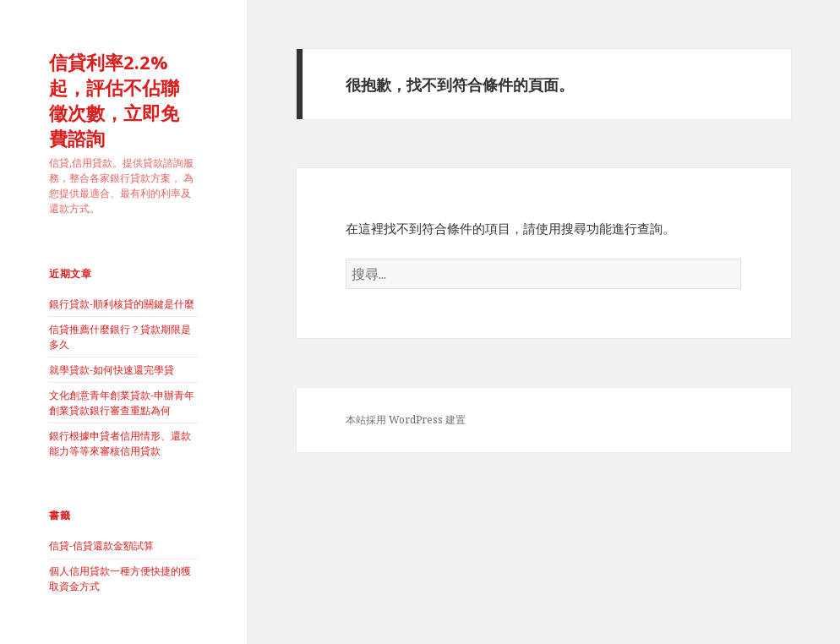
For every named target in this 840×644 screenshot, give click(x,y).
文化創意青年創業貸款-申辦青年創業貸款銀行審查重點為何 (122, 403)
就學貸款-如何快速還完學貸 (112, 370)
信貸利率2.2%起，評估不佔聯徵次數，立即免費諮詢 (114, 100)
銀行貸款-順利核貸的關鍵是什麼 (122, 304)
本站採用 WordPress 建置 (406, 420)
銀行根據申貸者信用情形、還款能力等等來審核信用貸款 (120, 443)
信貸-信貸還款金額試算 (101, 546)
